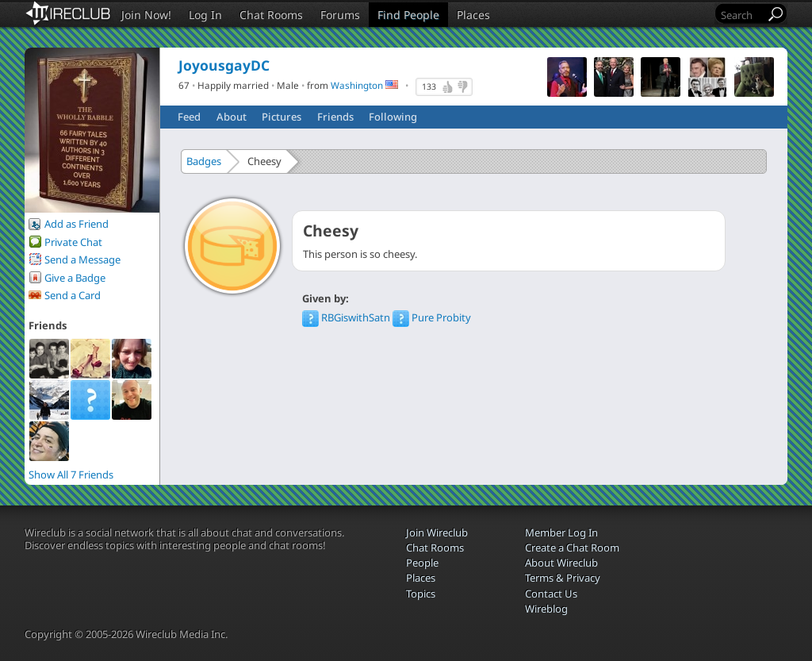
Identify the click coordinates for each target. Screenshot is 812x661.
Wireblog (546, 609)
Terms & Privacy (563, 578)
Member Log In (561, 532)
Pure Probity (432, 317)
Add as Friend (77, 224)
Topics (421, 594)
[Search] (741, 15)
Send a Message (82, 259)
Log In (205, 15)
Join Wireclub (437, 532)
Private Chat (73, 242)
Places (473, 15)
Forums (340, 15)
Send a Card (73, 295)
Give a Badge (75, 278)
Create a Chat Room (572, 548)
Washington (357, 85)
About (232, 117)
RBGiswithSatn (347, 317)
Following (393, 117)
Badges (204, 161)
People (422, 563)
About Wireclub (561, 563)
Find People (408, 15)
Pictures (282, 117)
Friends (335, 117)
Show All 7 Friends (71, 475)
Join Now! (146, 15)
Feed (189, 117)
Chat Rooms (271, 15)
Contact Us (551, 594)
